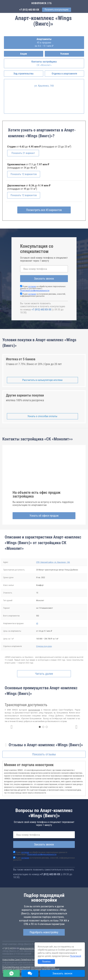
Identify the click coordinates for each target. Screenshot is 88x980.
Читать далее (44, 674)
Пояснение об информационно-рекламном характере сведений (31, 969)
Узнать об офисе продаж (44, 516)
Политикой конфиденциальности (35, 290)
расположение (34, 710)
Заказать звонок (44, 279)
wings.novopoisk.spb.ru (30, 948)
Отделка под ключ (44, 646)
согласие (32, 286)
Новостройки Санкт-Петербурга (17, 960)
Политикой (76, 956)
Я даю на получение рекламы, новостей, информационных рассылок (43, 295)
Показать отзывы (44, 754)
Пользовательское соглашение (16, 967)
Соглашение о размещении (43, 967)
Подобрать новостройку (44, 932)
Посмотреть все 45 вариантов (44, 210)
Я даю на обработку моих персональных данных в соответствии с (40, 853)
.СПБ (42, 3)
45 (37, 623)
